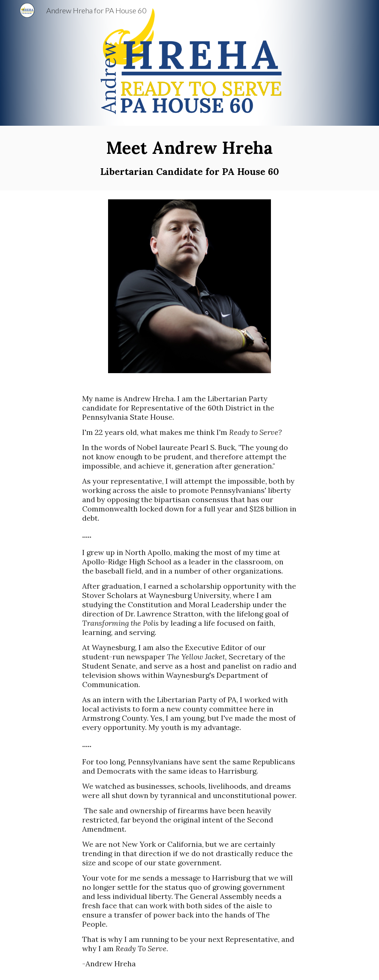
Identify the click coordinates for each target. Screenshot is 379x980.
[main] (190, 158)
